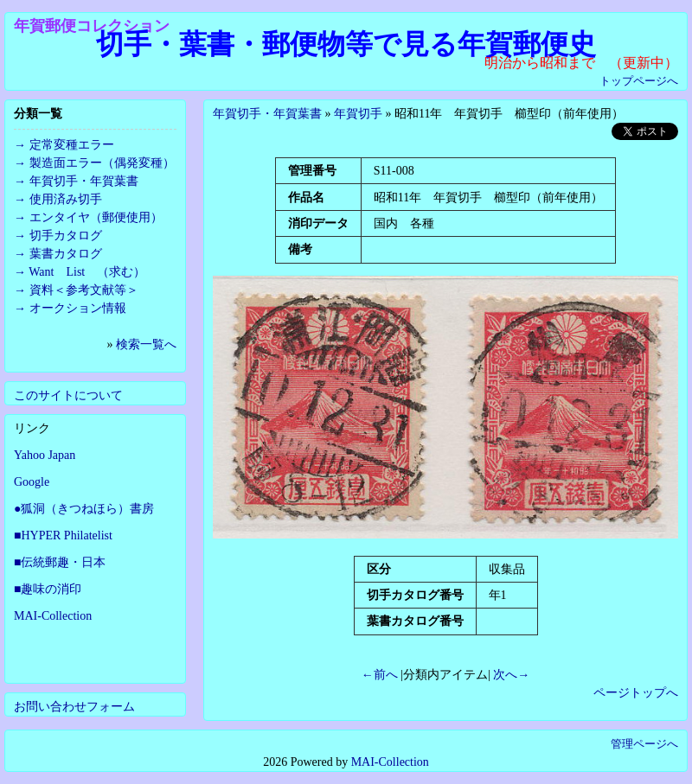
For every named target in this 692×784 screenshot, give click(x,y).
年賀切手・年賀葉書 (267, 114)
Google (32, 482)
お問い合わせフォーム (74, 707)
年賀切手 (358, 114)
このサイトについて (68, 395)
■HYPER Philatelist (63, 535)
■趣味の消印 (48, 589)
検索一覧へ (146, 344)
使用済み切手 (66, 199)
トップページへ (639, 81)
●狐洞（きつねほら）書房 (84, 509)
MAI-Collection (53, 616)
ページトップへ (636, 693)
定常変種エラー (72, 145)
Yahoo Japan (45, 455)
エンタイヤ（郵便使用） (96, 217)
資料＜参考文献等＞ (84, 290)
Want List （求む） (87, 272)
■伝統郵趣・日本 (60, 562)
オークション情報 (78, 308)
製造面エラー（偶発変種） (102, 163)
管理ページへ (644, 744)
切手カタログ (66, 236)
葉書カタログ (66, 254)
